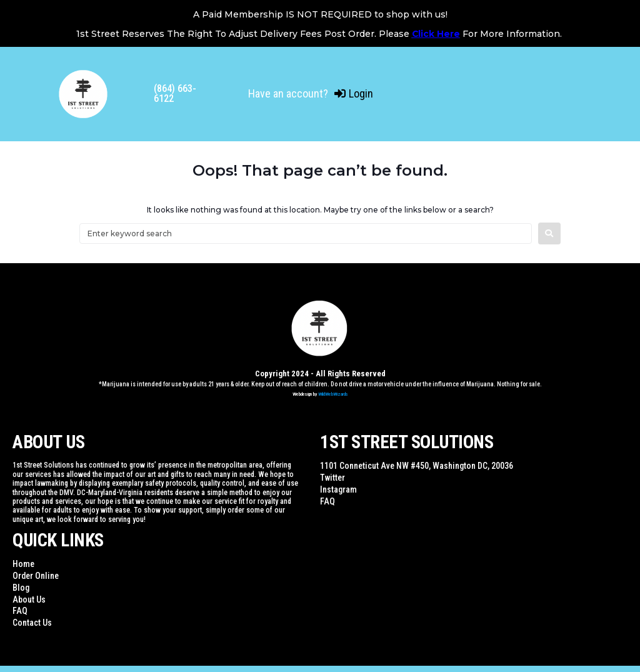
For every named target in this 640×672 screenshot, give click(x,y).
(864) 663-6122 (175, 93)
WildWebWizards (333, 394)
